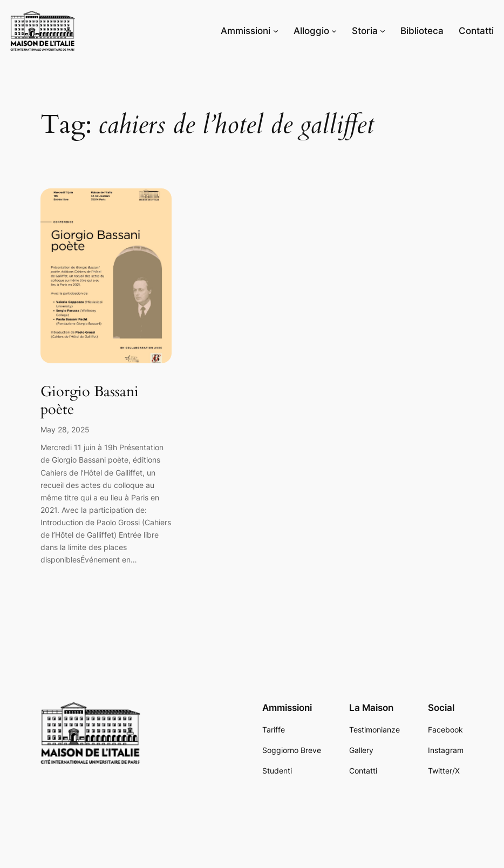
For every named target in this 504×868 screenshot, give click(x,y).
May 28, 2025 (65, 429)
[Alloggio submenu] (334, 31)
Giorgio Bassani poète (90, 401)
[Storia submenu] (383, 31)
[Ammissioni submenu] (276, 31)
